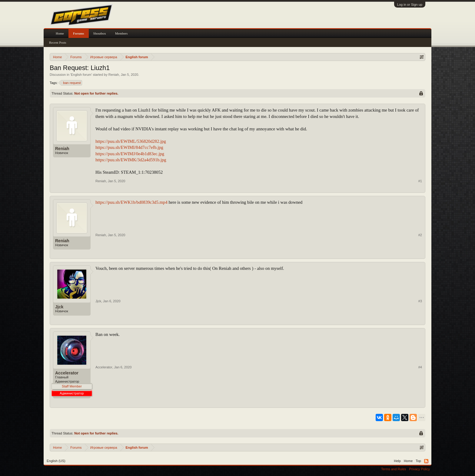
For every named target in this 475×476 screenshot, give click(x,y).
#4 (420, 367)
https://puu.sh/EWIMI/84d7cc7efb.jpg (129, 147)
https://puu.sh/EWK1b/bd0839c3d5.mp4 (131, 202)
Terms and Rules (394, 469)
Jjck (59, 307)
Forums (79, 33)
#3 (420, 301)
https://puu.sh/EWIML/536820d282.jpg (131, 141)
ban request (71, 83)
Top (418, 461)
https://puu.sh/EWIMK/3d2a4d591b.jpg (131, 160)
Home (60, 33)
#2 (420, 235)
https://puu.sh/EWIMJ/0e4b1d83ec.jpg (130, 154)
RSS (426, 461)
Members (121, 33)
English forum (81, 75)
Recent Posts (58, 42)
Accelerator (67, 373)
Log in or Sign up (410, 5)
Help (397, 461)
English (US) (56, 461)
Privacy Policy (420, 469)
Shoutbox (100, 33)
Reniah (114, 75)
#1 (420, 181)
